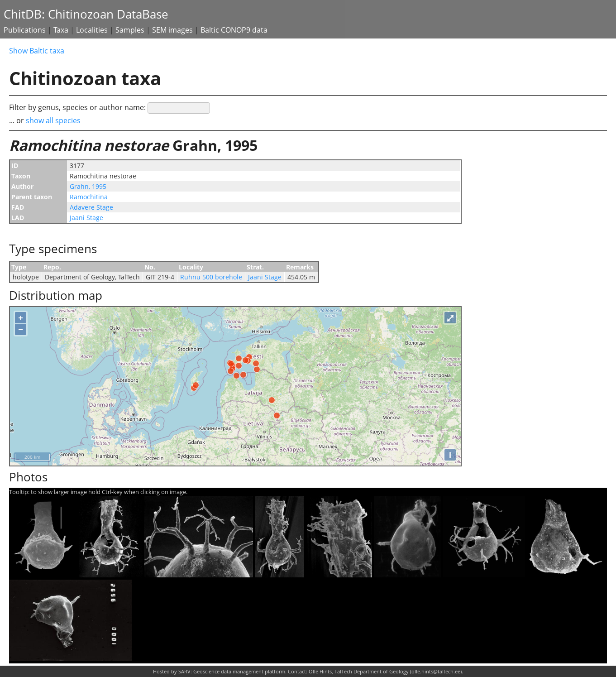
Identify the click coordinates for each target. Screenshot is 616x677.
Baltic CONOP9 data (234, 30)
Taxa (61, 30)
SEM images (172, 30)
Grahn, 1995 (88, 186)
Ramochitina (89, 197)
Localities (92, 30)
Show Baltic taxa (37, 51)
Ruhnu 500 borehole (211, 277)
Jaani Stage (86, 218)
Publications (25, 30)
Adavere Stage (91, 207)
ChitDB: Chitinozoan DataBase (86, 14)
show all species (53, 120)
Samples (130, 30)
